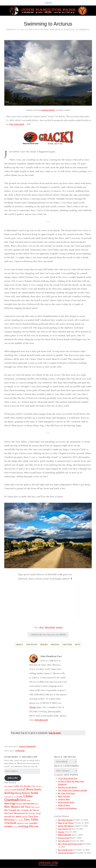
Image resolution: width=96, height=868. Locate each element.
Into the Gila (64, 841)
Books (44, 645)
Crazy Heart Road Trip (68, 778)
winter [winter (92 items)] (8, 826)
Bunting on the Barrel (67, 787)
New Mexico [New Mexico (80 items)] (12, 807)
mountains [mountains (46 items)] (29, 804)
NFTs (78, 645)
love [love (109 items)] (23, 800)
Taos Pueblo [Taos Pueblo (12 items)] (19, 820)
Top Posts (32, 645)
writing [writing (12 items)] (15, 827)
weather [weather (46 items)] (33, 823)
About (19, 645)
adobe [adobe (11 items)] (6, 786)
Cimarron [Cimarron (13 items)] (7, 790)
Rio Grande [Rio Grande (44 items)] (10, 810)
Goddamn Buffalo (48, 110)
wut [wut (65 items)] (36, 826)
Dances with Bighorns (67, 808)
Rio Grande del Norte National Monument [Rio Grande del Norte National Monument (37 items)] (22, 812)
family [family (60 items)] (38, 790)
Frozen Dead (63, 838)
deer (42, 627)
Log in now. (55, 733)
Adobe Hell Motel (66, 826)
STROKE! (20, 751)
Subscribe (13, 778)
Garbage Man (64, 799)
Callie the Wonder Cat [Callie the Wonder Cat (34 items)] (24, 786)
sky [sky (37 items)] (13, 817)
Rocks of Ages (64, 805)
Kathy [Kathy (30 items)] (20, 797)
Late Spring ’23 (65, 829)
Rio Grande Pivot (65, 850)
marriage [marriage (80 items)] (10, 803)
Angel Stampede (27, 746)
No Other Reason (65, 820)
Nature (45, 30)
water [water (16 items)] (26, 823)
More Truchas (64, 796)
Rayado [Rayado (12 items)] (37, 807)
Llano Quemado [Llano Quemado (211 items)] (18, 798)
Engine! (61, 832)
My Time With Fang (67, 793)
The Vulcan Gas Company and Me (73, 790)
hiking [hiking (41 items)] (18, 793)
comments (82, 30)
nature (59, 627)
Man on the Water (66, 823)
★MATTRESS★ (64, 835)
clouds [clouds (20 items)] (13, 790)
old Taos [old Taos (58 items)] (25, 807)
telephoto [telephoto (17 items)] (20, 823)
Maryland (50, 627)
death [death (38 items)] (20, 790)
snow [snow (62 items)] (18, 816)
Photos (55, 645)
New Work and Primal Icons (70, 844)
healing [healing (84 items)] (9, 793)
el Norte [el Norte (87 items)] (28, 789)
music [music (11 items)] (37, 804)
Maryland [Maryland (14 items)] (19, 804)
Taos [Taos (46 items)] (31, 817)
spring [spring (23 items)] (25, 817)
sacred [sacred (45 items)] (8, 817)
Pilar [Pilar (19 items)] (32, 807)
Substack (69, 30)
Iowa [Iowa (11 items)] (15, 797)
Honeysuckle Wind (66, 802)
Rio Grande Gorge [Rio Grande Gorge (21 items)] (33, 814)
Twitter (67, 645)
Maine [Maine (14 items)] (28, 800)
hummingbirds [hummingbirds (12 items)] (9, 797)
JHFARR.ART (41, 720)
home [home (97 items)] (35, 793)
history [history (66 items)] (26, 793)
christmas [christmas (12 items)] (39, 786)
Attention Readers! (66, 853)
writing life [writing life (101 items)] (26, 826)
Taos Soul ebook (17, 124)
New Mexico (56, 30)
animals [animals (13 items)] (11, 786)
